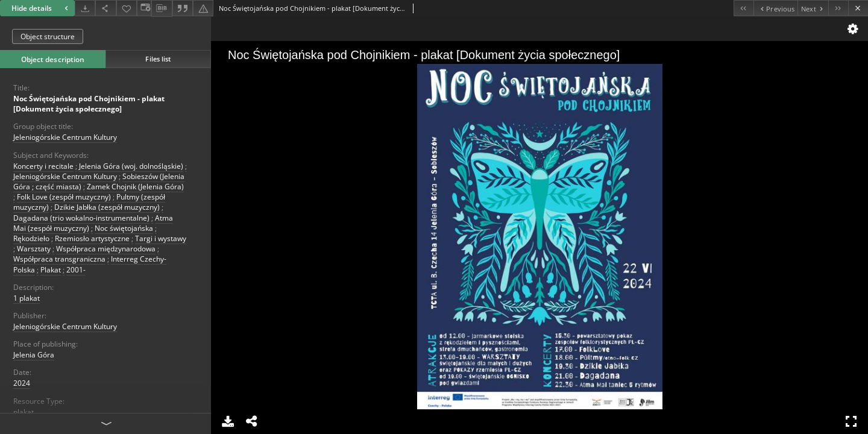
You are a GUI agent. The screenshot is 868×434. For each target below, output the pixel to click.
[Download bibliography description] (162, 8)
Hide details (41, 8)
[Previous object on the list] (775, 8)
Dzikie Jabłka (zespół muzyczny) (107, 207)
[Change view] (144, 8)
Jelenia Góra (34, 355)
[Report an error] (203, 8)
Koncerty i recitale (43, 166)
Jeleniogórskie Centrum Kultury (65, 137)
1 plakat (27, 298)
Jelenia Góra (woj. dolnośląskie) (131, 166)
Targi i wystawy (161, 238)
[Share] (105, 8)
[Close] (858, 8)
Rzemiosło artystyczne (92, 238)
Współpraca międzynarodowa (106, 249)
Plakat (51, 270)
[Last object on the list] (838, 8)
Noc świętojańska (124, 228)
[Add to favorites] (127, 8)
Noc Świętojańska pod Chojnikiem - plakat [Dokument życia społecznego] (89, 104)
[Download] (85, 8)
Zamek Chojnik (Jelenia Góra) (135, 187)
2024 (22, 383)
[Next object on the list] (813, 8)
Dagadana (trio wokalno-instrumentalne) (81, 218)
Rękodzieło (31, 238)
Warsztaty (34, 249)
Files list (158, 59)
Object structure (48, 36)
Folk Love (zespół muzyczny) (64, 197)
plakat (24, 412)
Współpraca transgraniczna (59, 259)
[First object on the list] (744, 8)
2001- (76, 270)
